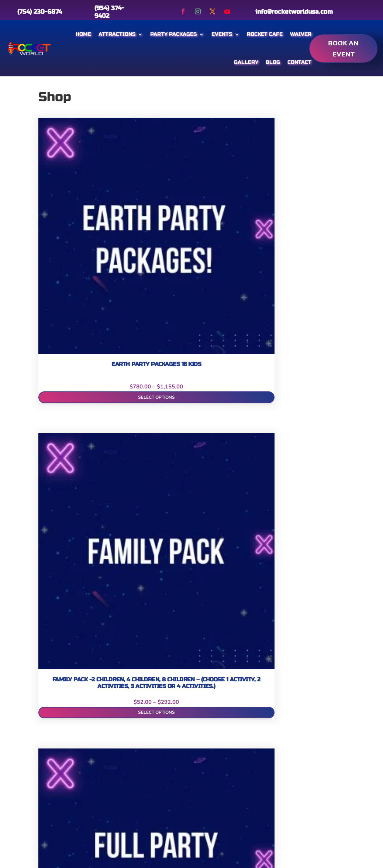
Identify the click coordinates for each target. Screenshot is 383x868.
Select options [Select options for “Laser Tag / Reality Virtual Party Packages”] (72, 368)
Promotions (106, 779)
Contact (299, 62)
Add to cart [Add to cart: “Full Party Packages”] (231, 230)
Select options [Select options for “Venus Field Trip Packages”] (310, 643)
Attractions (117, 34)
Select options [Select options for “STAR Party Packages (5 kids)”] (230, 643)
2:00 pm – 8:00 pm (318, 777)
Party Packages (173, 34)
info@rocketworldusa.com (294, 12)
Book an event (343, 48)
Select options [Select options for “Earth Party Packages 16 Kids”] (72, 230)
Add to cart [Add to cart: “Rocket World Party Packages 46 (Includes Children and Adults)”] (72, 643)
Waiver (301, 34)
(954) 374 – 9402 (182, 790)
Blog (273, 62)
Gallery (246, 62)
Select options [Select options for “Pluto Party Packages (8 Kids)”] (230, 507)
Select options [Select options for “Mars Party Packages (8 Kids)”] (151, 371)
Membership (107, 765)
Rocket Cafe (265, 34)
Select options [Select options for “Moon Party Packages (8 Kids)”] (151, 507)
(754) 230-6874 (40, 12)
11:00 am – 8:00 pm (317, 827)
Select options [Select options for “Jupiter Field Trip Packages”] (310, 230)
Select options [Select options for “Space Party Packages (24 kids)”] (151, 643)
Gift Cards (52, 794)
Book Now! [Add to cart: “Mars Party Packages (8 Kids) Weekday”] (230, 371)
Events (222, 34)
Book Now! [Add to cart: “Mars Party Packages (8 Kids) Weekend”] (310, 371)
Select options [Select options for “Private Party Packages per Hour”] (310, 507)
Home (83, 34)
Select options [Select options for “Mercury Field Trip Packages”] (72, 507)
